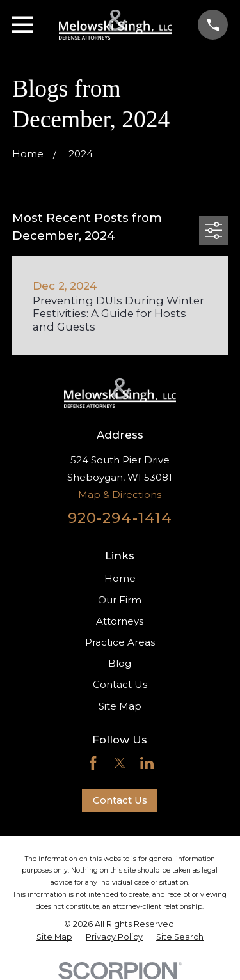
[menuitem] (54, 937)
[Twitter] (120, 763)
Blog (120, 663)
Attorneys (120, 621)
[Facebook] (93, 763)
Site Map (120, 706)
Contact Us (120, 684)
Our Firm (120, 600)
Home (120, 578)
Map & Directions (120, 494)
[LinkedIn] (147, 763)
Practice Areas (120, 642)
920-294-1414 (120, 518)
